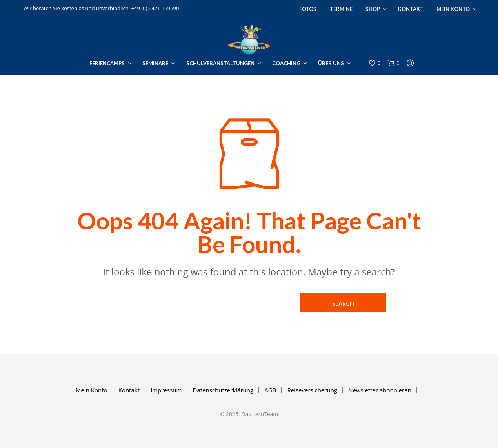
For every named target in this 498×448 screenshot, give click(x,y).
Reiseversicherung (312, 390)
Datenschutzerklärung (223, 390)
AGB (270, 390)
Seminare (155, 63)
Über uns (331, 63)
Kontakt (411, 9)
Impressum (166, 390)
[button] (374, 63)
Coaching (286, 63)
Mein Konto (453, 9)
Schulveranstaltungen (220, 63)
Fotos (308, 9)
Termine (341, 9)
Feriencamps (107, 63)
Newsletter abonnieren (380, 390)
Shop (373, 9)
